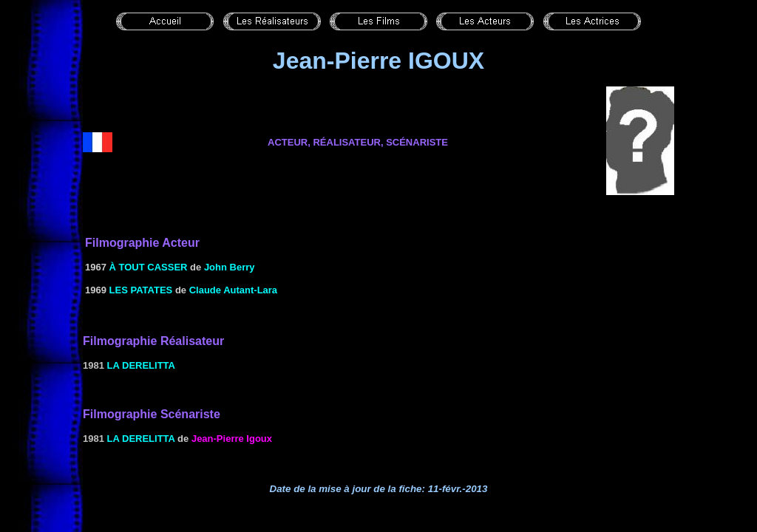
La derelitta (141, 365)
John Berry (230, 267)
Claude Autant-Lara (233, 290)
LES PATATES (141, 290)
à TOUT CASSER (149, 267)
